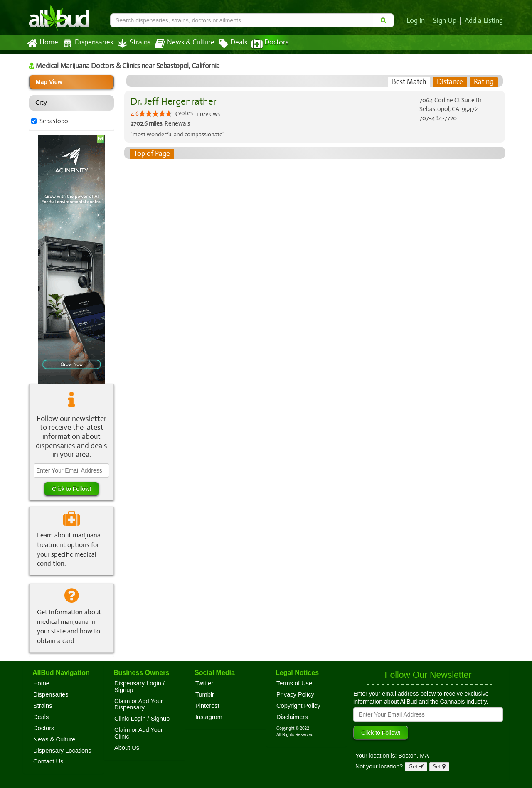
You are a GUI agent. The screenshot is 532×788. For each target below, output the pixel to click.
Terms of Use (294, 683)
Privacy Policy (295, 694)
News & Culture (180, 44)
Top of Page (151, 154)
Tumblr (205, 694)
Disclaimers (292, 717)
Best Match (409, 82)
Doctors (263, 44)
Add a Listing (484, 21)
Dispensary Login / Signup (139, 687)
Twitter (204, 683)
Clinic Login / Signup (142, 719)
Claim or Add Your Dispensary (139, 704)
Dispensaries (86, 43)
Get (416, 767)
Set (440, 767)
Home (42, 44)
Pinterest (207, 706)
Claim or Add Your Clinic (139, 733)
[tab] (409, 82)
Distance (450, 82)
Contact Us (48, 761)
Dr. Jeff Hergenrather (172, 102)
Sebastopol (54, 121)
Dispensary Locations (62, 751)
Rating (484, 82)
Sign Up (446, 21)
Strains (131, 43)
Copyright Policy (298, 706)
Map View (49, 82)
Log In (417, 21)
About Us (127, 748)
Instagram (209, 717)
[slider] (155, 113)
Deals (227, 44)
